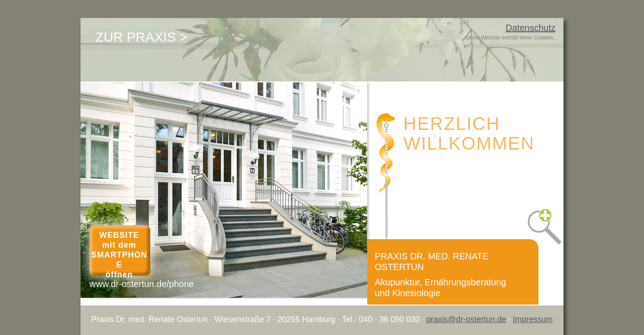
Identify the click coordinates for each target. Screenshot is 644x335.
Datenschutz (531, 28)
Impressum (533, 319)
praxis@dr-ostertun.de (466, 319)
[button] (540, 220)
